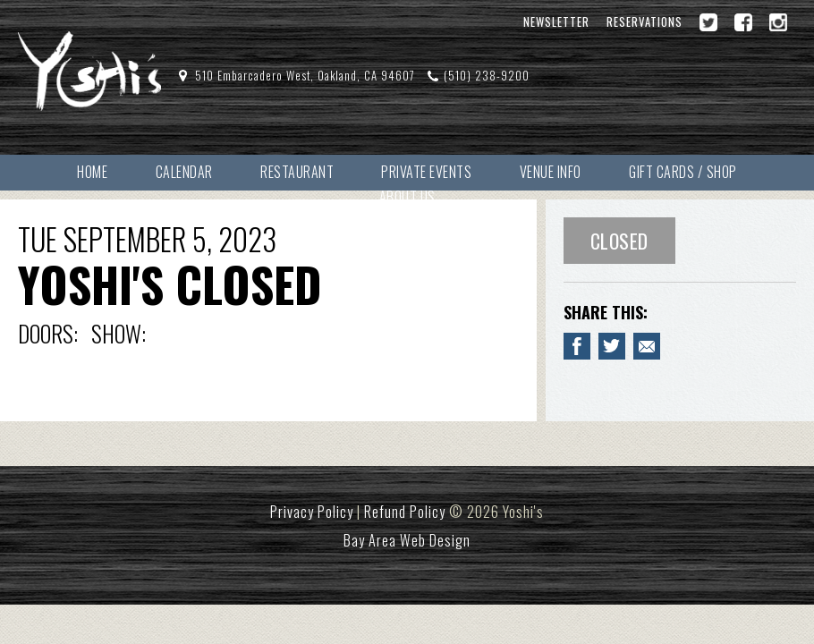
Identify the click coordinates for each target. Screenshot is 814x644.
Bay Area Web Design (407, 540)
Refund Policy (405, 512)
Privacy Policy (312, 512)
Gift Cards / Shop (683, 172)
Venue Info (551, 172)
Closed (619, 241)
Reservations (644, 22)
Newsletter (556, 22)
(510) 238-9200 (487, 76)
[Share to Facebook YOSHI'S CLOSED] (577, 346)
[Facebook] (743, 22)
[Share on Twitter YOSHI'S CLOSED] (612, 346)
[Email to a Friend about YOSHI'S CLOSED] (647, 346)
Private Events (426, 172)
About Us (407, 197)
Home (92, 172)
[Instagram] (778, 22)
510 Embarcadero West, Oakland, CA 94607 (305, 76)
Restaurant (297, 172)
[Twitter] (708, 22)
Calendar (184, 172)
